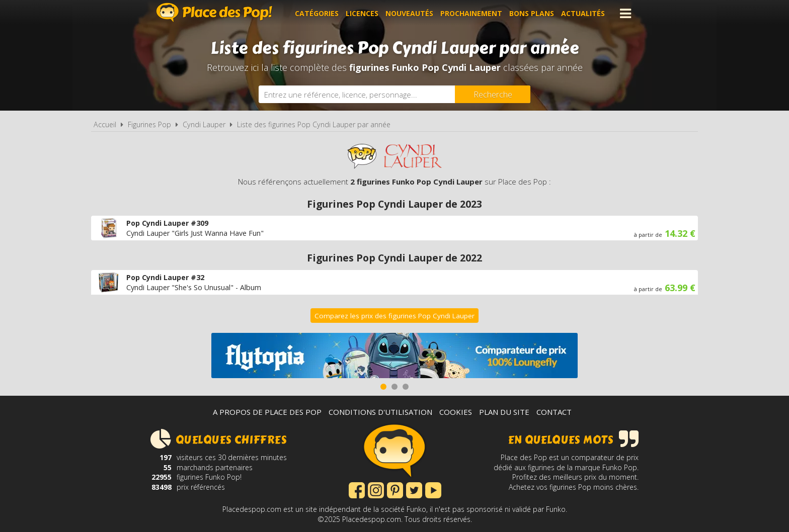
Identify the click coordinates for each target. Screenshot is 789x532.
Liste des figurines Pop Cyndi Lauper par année (314, 124)
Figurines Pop (149, 124)
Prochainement (471, 13)
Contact (554, 412)
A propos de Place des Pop (267, 412)
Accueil (105, 124)
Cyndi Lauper (204, 124)
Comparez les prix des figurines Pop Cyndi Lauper (395, 316)
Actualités (583, 13)
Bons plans (532, 13)
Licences (362, 13)
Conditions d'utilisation (380, 412)
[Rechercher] (493, 94)
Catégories (317, 13)
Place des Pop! (214, 12)
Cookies (456, 412)
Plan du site (504, 412)
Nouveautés (409, 13)
